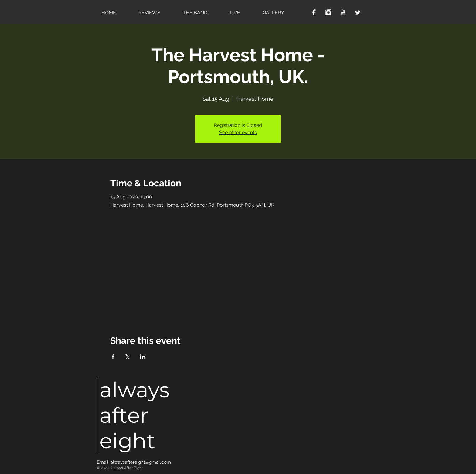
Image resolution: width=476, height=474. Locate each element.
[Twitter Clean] (358, 12)
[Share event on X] (128, 357)
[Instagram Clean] (328, 12)
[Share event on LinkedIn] (143, 357)
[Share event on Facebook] (113, 357)
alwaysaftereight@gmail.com (141, 462)
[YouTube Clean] (343, 12)
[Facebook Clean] (314, 12)
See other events (238, 132)
